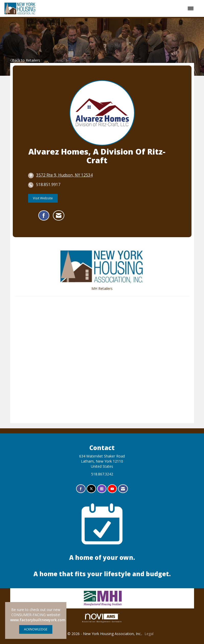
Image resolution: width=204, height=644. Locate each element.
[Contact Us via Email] (123, 489)
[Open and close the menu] (118, 8)
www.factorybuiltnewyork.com (38, 620)
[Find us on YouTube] (112, 489)
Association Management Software (102, 618)
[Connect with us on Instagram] (102, 489)
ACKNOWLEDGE (36, 629)
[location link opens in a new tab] (64, 175)
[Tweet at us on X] (91, 489)
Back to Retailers (25, 60)
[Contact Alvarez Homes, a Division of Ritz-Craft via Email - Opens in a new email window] (59, 215)
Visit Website (43, 198)
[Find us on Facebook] (81, 489)
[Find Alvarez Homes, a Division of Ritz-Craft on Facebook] (44, 215)
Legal (149, 634)
